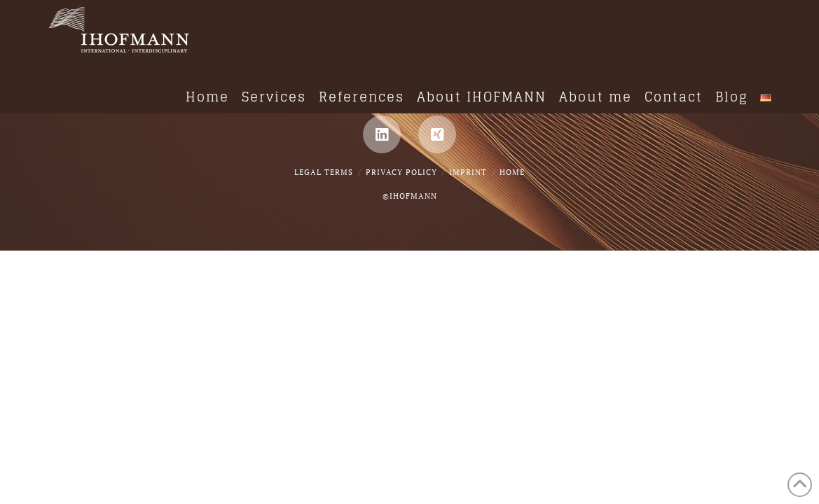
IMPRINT (468, 172)
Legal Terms (324, 172)
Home (512, 172)
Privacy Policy (401, 172)
